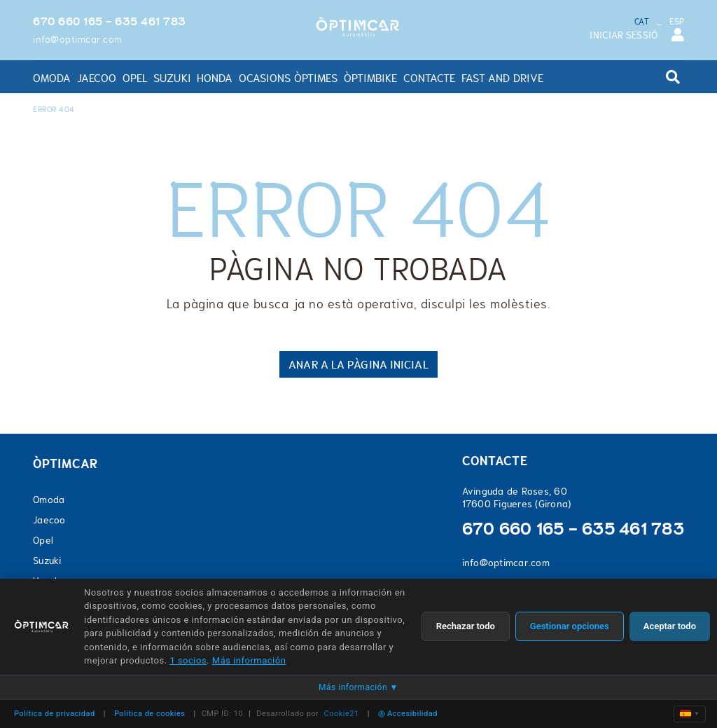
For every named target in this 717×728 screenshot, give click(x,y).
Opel (43, 540)
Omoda (49, 500)
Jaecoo (49, 520)
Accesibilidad (408, 714)
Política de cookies (150, 714)
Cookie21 (342, 714)
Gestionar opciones (570, 626)
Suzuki (47, 561)
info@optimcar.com (78, 39)
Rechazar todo (466, 626)
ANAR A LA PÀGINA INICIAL (358, 364)
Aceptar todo (670, 626)
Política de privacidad (55, 714)
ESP (677, 22)
